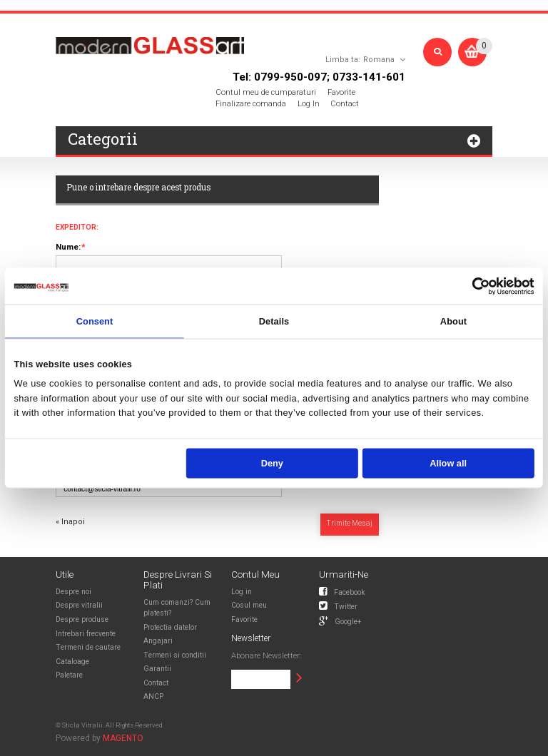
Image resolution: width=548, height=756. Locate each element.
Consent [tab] (95, 321)
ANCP (153, 696)
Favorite (341, 92)
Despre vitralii (79, 605)
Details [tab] (274, 321)
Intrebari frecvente (86, 634)
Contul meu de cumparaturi (266, 92)
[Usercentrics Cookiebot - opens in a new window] (481, 286)
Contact (345, 104)
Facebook (342, 591)
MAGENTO (123, 738)
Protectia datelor (170, 627)
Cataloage (72, 661)
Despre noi (73, 592)
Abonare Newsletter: (266, 656)
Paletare (69, 675)
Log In (309, 104)
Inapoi (70, 522)
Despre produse (82, 619)
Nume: (68, 247)
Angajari (158, 641)
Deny (272, 463)
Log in (242, 592)
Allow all (448, 463)
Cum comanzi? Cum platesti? (177, 608)
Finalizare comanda (251, 104)
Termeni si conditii (175, 655)
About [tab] (453, 321)
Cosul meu (249, 605)
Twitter (338, 606)
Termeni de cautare (88, 647)
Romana (379, 60)
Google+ (340, 620)
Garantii (157, 669)
